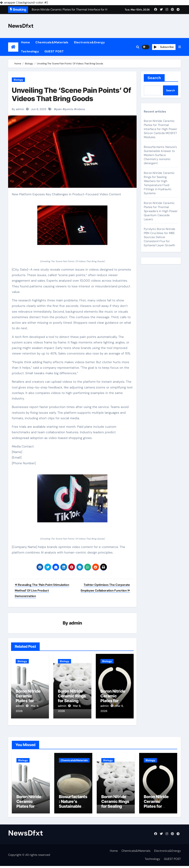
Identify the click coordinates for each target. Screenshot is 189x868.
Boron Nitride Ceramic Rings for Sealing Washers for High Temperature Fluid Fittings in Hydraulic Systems (159, 183)
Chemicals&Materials (52, 42)
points (69, 109)
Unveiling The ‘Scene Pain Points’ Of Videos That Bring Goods (71, 94)
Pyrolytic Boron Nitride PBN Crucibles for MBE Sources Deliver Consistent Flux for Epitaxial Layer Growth (160, 237)
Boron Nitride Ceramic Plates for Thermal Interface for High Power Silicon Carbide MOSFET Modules (160, 129)
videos (81, 109)
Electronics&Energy (90, 42)
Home (25, 42)
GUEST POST (54, 51)
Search (154, 78)
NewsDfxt (21, 26)
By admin (18, 109)
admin (76, 623)
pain (59, 109)
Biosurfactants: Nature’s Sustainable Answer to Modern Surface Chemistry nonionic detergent (160, 155)
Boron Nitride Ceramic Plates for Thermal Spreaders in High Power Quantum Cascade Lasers (161, 211)
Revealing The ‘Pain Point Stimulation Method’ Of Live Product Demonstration (42, 590)
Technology (30, 51)
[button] (180, 47)
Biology (18, 80)
